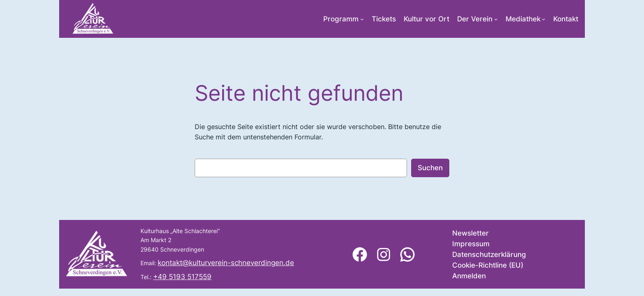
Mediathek (523, 19)
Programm (341, 19)
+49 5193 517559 (182, 277)
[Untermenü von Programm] (362, 19)
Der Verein (475, 19)
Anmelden (469, 276)
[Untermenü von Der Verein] (496, 19)
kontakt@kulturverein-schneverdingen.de (226, 263)
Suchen (430, 168)
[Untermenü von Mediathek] (544, 19)
